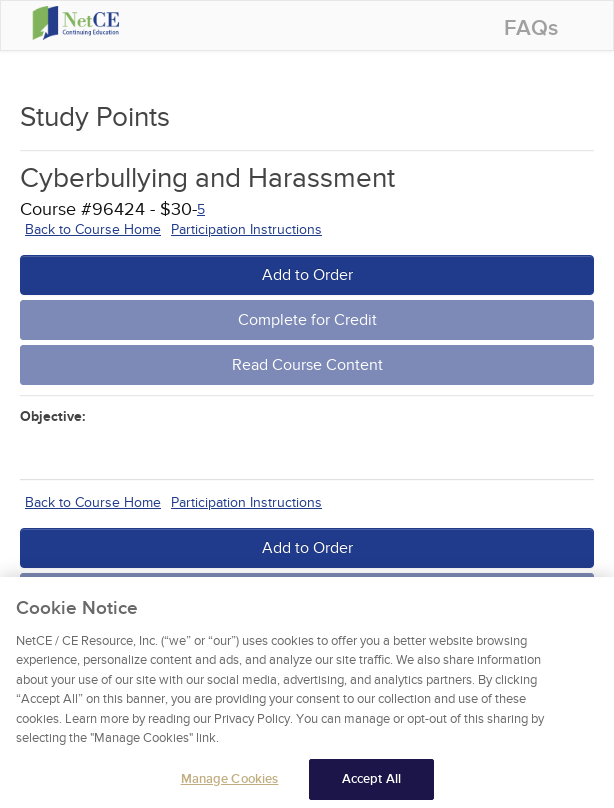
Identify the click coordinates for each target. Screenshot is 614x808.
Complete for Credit (307, 320)
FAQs (531, 28)
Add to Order (307, 275)
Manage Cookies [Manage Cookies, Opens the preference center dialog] (230, 786)
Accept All (371, 786)
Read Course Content (307, 365)
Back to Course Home (93, 229)
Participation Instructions (246, 229)
